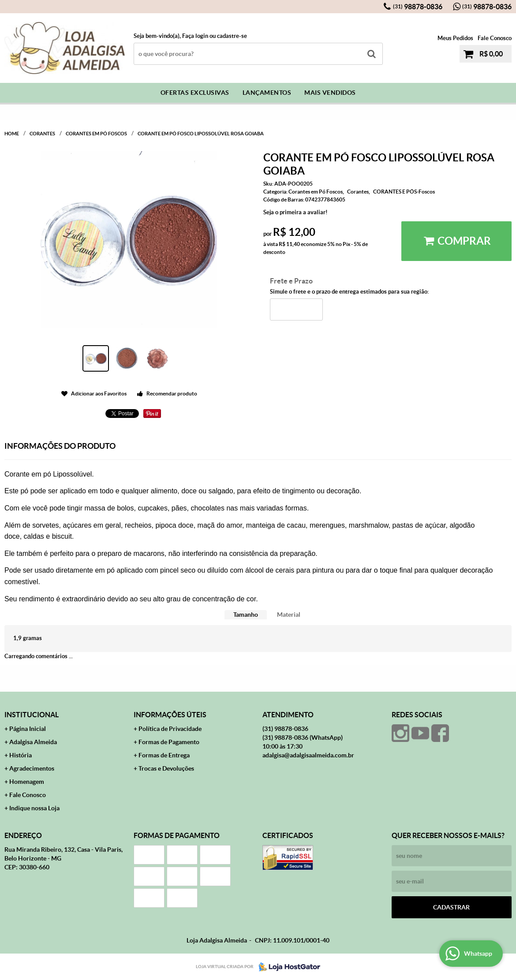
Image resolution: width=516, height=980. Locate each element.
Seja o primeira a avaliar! (295, 212)
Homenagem (27, 782)
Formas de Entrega (164, 755)
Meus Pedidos (455, 38)
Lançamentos (267, 93)
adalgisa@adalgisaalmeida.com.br (308, 755)
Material (289, 615)
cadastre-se (232, 36)
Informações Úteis (170, 715)
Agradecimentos (32, 768)
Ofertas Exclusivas (195, 93)
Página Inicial (28, 729)
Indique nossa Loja (34, 808)
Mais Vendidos (330, 93)
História (21, 755)
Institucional (32, 715)
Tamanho (246, 615)
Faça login (195, 36)
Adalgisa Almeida (33, 742)
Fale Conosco (495, 38)
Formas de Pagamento (169, 742)
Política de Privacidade (170, 729)
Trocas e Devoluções (166, 768)
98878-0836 (418, 7)
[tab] (246, 615)
